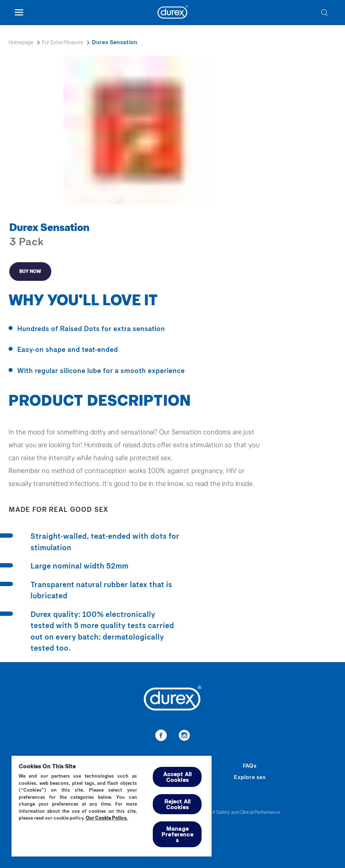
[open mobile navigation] (19, 13)
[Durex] (173, 13)
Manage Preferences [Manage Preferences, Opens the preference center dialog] (177, 834)
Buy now (30, 271)
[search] (324, 13)
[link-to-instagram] (184, 736)
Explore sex (250, 777)
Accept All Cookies (178, 777)
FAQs (250, 765)
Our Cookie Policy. (107, 818)
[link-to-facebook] (161, 736)
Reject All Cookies (178, 804)
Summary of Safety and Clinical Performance (235, 812)
